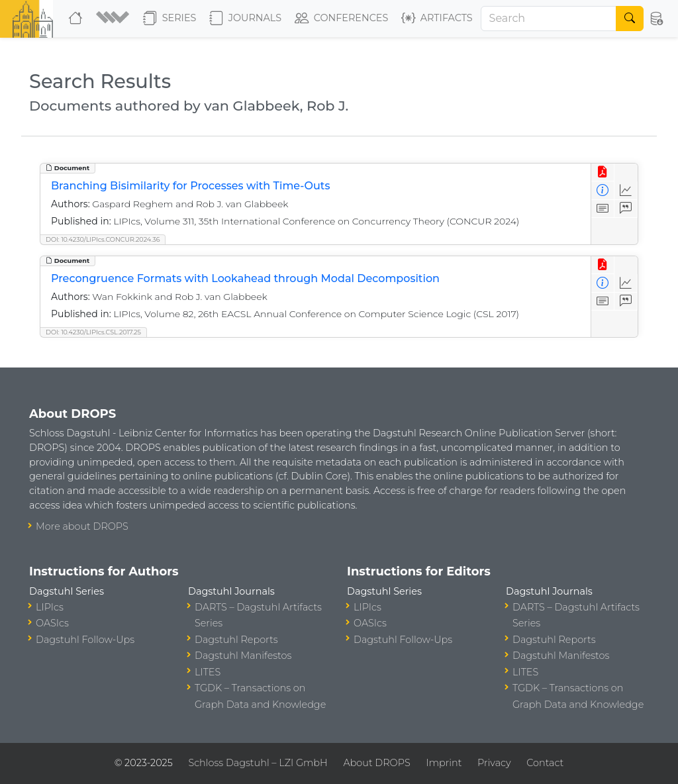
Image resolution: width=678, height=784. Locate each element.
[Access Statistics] (626, 190)
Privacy (494, 763)
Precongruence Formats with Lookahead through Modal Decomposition (245, 278)
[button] (114, 19)
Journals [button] (245, 19)
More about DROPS (82, 526)
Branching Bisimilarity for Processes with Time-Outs (190, 186)
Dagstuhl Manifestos (243, 656)
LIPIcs (50, 607)
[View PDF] (603, 172)
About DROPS (376, 763)
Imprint (444, 763)
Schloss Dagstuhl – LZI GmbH (258, 763)
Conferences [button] (342, 19)
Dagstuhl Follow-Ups (85, 640)
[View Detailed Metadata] (603, 190)
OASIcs (52, 623)
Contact (545, 763)
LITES (208, 672)
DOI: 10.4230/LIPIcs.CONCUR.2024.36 (103, 239)
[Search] (549, 19)
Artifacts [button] (437, 19)
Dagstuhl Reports (236, 640)
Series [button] (170, 19)
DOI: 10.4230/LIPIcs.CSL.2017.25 (93, 332)
